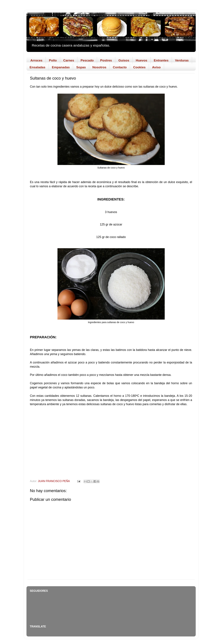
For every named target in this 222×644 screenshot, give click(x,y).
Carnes (69, 60)
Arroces (36, 60)
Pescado (87, 60)
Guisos (124, 60)
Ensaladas (38, 67)
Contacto (120, 67)
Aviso (156, 67)
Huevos (141, 60)
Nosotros (99, 67)
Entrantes (161, 60)
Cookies (139, 67)
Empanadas (61, 67)
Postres (106, 60)
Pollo (53, 60)
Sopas (81, 67)
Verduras (182, 60)
